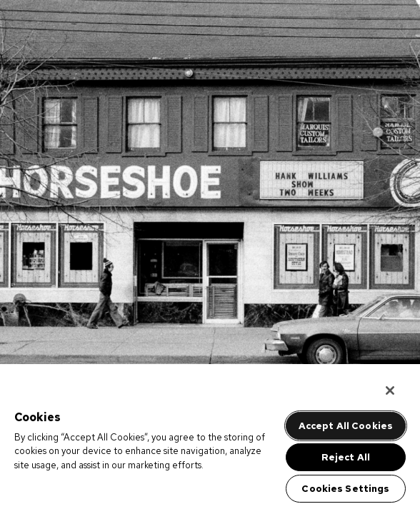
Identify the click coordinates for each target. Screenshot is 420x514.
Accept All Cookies (346, 426)
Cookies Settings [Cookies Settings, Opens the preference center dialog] (345, 489)
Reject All (346, 457)
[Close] (390, 390)
